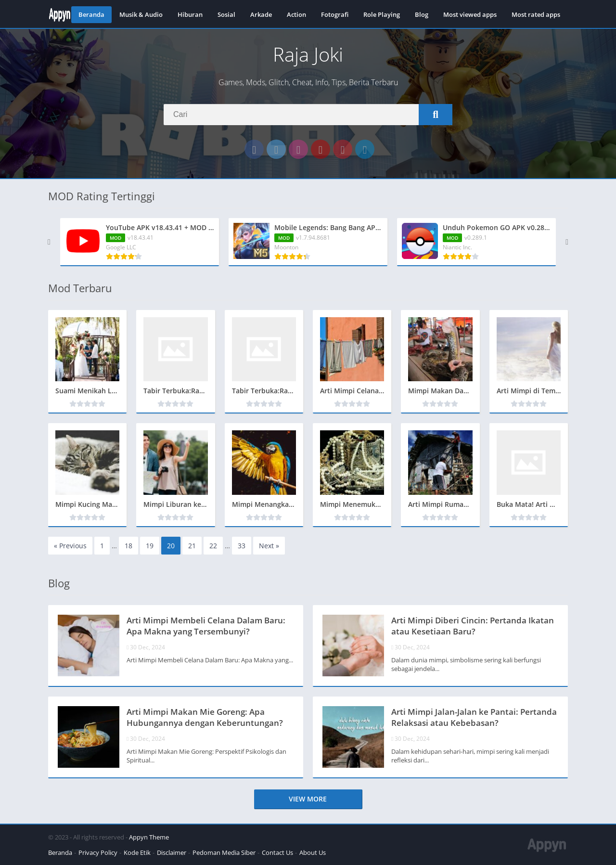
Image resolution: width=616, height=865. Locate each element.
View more (308, 799)
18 (128, 546)
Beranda (91, 14)
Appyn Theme (149, 837)
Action (296, 14)
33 (242, 546)
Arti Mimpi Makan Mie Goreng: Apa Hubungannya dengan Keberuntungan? (205, 717)
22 (213, 546)
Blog (422, 14)
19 (150, 546)
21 (192, 546)
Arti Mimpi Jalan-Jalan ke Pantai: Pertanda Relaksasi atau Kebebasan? (474, 717)
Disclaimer (172, 852)
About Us (313, 852)
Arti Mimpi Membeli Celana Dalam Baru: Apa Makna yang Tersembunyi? (206, 626)
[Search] (308, 115)
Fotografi (335, 14)
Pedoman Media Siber (224, 852)
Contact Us (277, 852)
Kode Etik (137, 852)
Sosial (226, 14)
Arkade (261, 14)
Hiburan (190, 14)
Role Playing (382, 14)
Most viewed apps (470, 14)
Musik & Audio (141, 14)
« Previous (70, 546)
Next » (269, 546)
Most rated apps (536, 14)
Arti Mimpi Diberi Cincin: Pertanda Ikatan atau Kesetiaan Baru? (473, 626)
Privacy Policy (98, 852)
